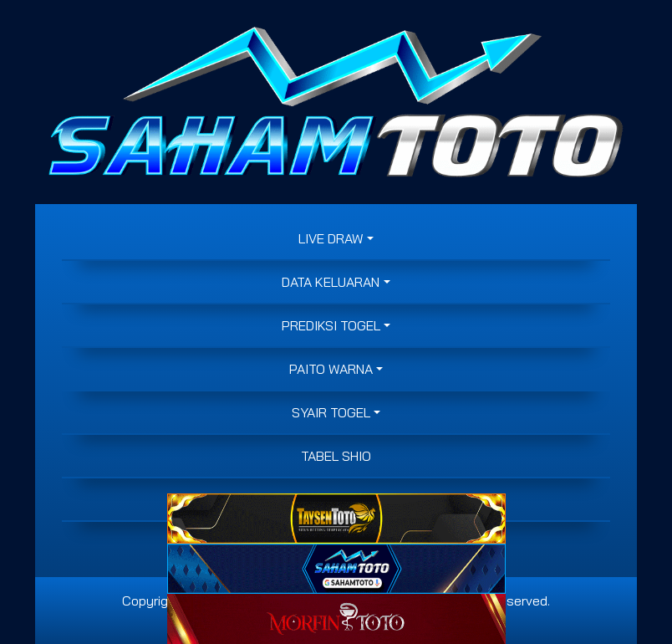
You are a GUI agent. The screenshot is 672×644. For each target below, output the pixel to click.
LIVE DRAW (331, 238)
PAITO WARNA (331, 369)
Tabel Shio (336, 456)
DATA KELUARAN (331, 282)
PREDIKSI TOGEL (331, 325)
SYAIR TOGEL (331, 412)
